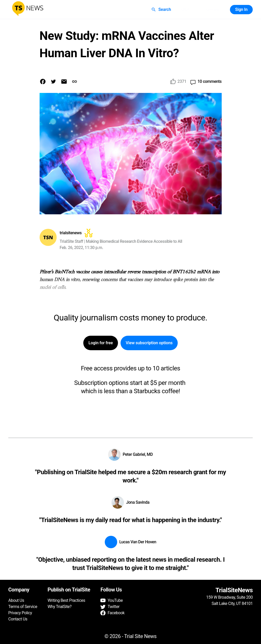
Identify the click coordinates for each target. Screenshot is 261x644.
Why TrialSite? (60, 607)
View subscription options (149, 343)
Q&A (185, 10)
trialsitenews (71, 233)
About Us (16, 600)
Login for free (101, 343)
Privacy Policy (20, 613)
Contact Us (18, 619)
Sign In (241, 10)
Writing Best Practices (66, 600)
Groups (212, 10)
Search (162, 10)
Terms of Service (23, 607)
